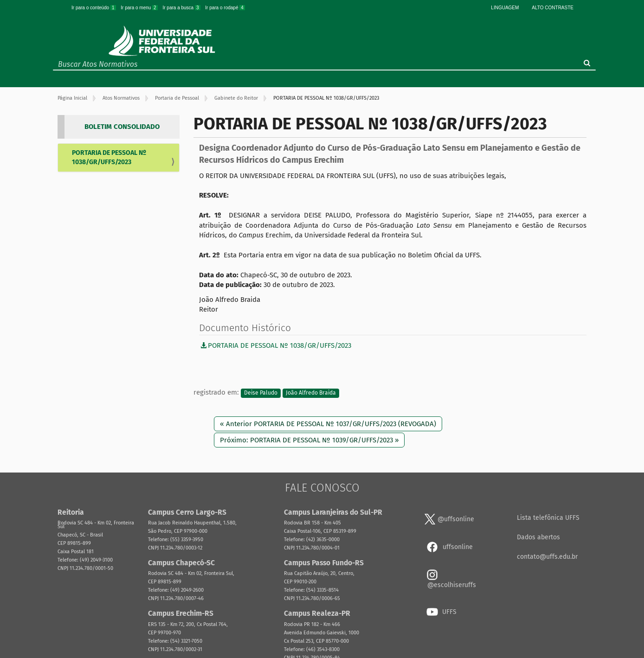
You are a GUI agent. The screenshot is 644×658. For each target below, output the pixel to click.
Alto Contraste (553, 8)
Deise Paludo (261, 393)
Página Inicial (72, 98)
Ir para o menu (140, 8)
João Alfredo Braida (311, 393)
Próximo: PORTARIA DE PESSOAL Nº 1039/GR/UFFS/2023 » (309, 440)
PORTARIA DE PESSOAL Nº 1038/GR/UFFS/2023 (109, 157)
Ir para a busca (182, 8)
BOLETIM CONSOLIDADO (122, 127)
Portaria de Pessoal (177, 98)
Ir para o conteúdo (94, 8)
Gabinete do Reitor (236, 98)
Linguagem (505, 8)
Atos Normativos (121, 98)
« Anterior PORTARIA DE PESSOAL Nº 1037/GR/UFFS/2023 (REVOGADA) (328, 424)
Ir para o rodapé (225, 8)
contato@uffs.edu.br (547, 557)
